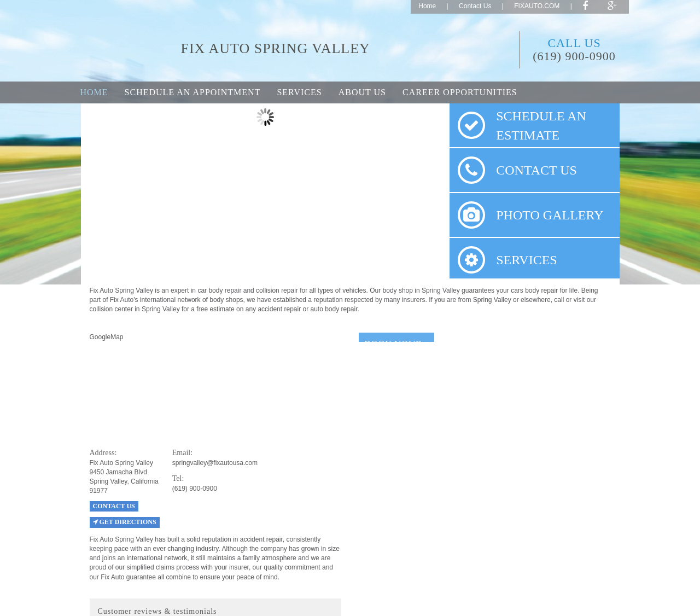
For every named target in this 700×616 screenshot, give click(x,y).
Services (299, 92)
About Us (362, 92)
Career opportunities (460, 92)
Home (427, 6)
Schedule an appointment (193, 92)
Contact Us (475, 6)
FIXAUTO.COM (537, 6)
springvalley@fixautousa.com (215, 463)
